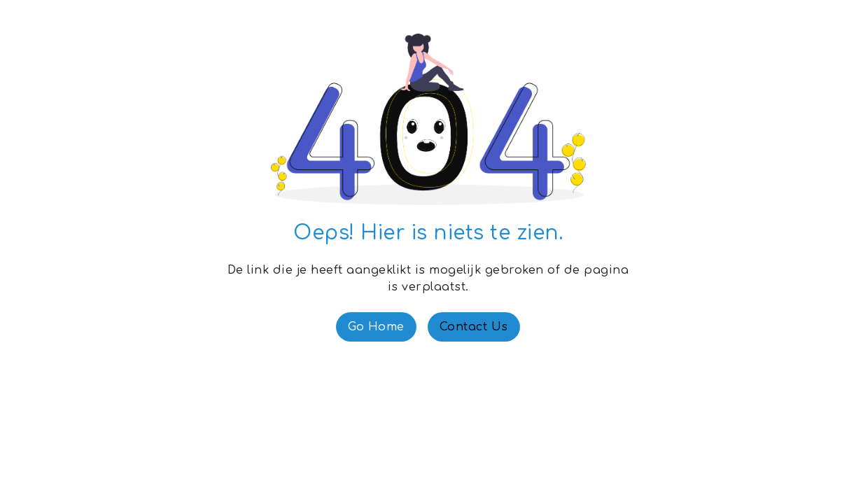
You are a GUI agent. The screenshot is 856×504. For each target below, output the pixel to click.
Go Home (376, 327)
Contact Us (474, 327)
